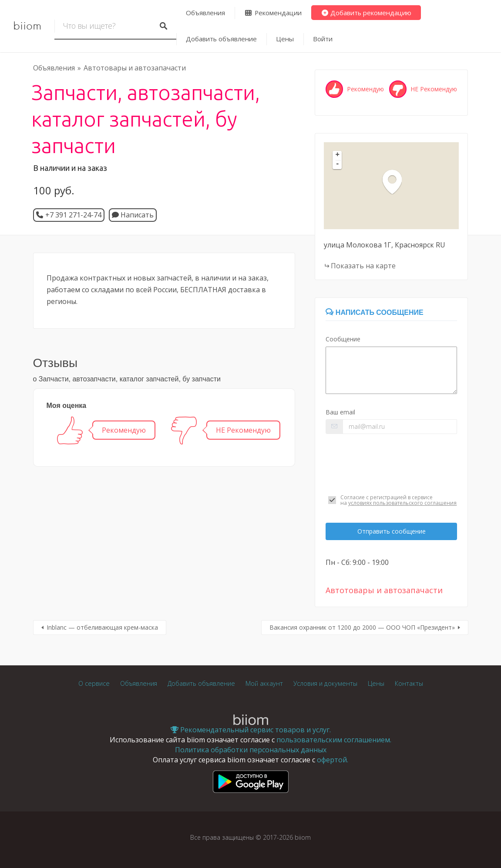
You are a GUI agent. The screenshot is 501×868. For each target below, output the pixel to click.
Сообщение (343, 339)
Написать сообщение (374, 312)
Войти (323, 39)
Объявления (205, 13)
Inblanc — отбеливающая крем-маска (102, 627)
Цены (285, 39)
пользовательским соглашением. (334, 740)
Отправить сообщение (392, 531)
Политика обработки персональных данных (251, 750)
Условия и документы (325, 683)
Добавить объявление (221, 39)
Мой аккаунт (264, 683)
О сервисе (94, 683)
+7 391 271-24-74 (73, 215)
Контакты (409, 683)
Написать (133, 215)
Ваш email (340, 412)
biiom (27, 26)
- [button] (338, 164)
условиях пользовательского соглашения (402, 503)
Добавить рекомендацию (366, 13)
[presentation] (391, 464)
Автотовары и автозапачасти (135, 68)
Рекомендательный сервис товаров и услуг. (251, 730)
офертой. (333, 760)
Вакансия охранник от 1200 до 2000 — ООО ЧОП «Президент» (362, 627)
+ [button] (338, 155)
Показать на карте (363, 266)
